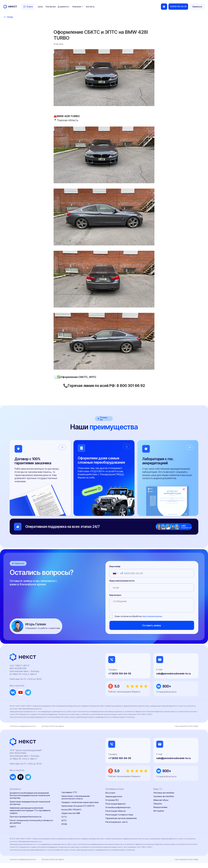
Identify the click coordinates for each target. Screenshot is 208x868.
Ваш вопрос (115, 600)
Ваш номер (115, 572)
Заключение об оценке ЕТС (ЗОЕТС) (78, 811)
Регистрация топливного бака (119, 820)
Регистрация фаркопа (115, 809)
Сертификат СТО (69, 798)
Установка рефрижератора (118, 813)
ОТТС (64, 822)
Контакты (90, 7)
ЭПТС (64, 826)
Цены (40, 7)
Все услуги (110, 798)
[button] (197, 7)
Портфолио (51, 7)
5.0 (117, 691)
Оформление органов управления (121, 823)
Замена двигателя (114, 801)
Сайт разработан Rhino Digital (186, 731)
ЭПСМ (64, 829)
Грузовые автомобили (164, 801)
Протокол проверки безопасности (26, 822)
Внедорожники (160, 812)
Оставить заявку (152, 631)
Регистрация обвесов (116, 816)
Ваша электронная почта (122, 586)
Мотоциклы (159, 816)
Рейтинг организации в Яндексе (124, 697)
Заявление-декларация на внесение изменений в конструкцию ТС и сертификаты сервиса (30, 816)
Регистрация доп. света (116, 827)
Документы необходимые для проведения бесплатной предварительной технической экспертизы (30, 800)
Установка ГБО (112, 805)
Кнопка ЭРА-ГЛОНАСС (71, 815)
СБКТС (13, 832)
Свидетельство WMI (71, 818)
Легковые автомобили (164, 798)
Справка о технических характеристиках (80, 807)
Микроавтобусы (161, 805)
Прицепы (158, 809)
